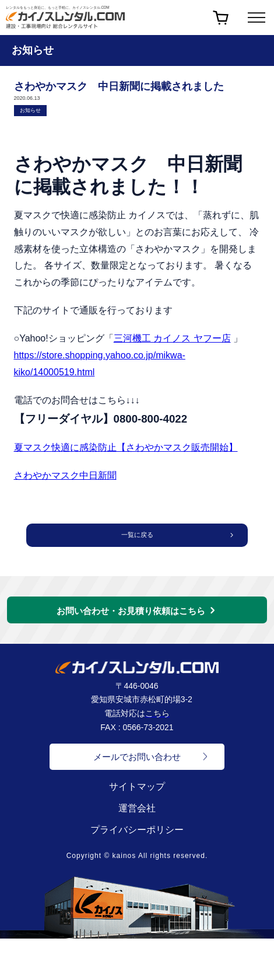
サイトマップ (137, 789)
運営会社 (137, 810)
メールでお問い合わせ (137, 759)
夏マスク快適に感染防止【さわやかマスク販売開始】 (126, 447)
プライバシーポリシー (137, 832)
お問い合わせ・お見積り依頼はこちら (131, 613)
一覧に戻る (137, 536)
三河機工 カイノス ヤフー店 (172, 338)
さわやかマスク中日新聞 (65, 475)
